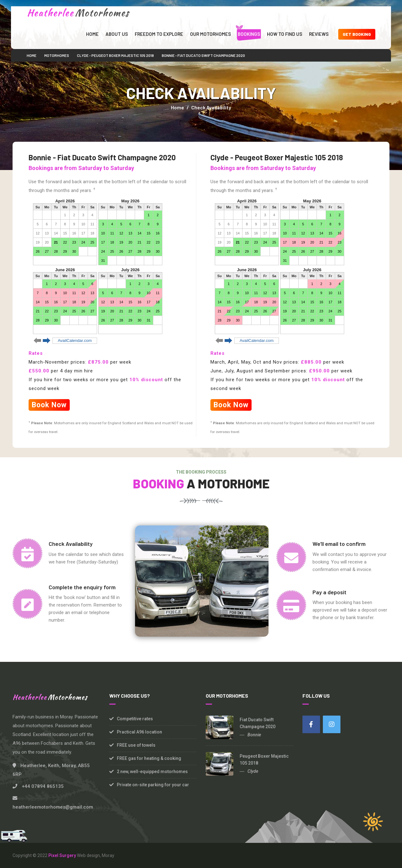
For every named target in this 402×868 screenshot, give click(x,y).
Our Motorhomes (210, 34)
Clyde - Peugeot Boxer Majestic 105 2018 (115, 55)
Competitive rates (135, 719)
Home (92, 34)
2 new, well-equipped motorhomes (152, 772)
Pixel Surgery (62, 855)
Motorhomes (57, 55)
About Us (117, 34)
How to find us (285, 34)
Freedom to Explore (159, 34)
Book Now (49, 405)
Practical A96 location (139, 732)
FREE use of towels (136, 745)
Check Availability (211, 107)
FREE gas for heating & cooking (149, 758)
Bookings (249, 34)
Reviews (319, 34)
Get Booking (357, 34)
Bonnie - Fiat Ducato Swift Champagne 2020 (203, 55)
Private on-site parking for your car (153, 785)
